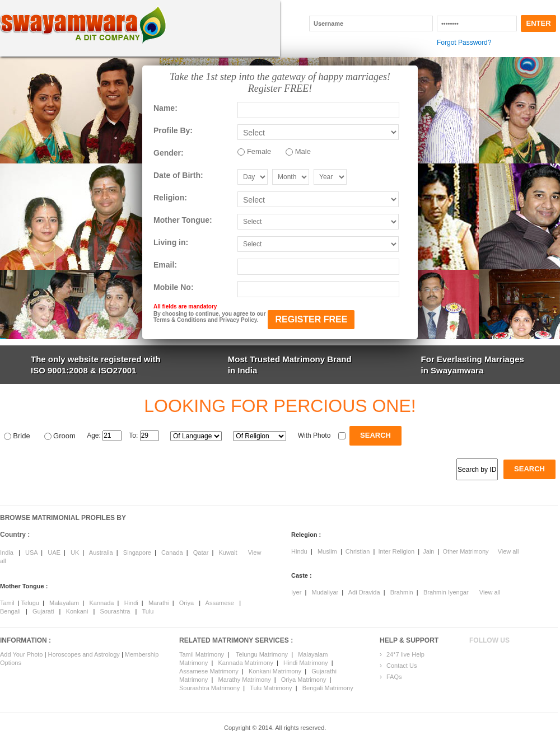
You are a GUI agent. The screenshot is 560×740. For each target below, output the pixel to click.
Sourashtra (115, 611)
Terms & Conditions (180, 320)
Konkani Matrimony (275, 671)
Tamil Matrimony (202, 654)
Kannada (101, 603)
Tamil (7, 603)
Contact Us (402, 666)
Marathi (159, 603)
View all (508, 551)
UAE (54, 552)
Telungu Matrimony (262, 654)
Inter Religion (396, 551)
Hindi (131, 603)
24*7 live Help (405, 654)
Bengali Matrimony (328, 688)
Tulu (148, 611)
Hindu (299, 551)
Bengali (10, 611)
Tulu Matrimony (271, 688)
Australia (101, 552)
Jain (428, 551)
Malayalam (64, 603)
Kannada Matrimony (245, 663)
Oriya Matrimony (304, 680)
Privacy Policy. (239, 320)
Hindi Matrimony (305, 663)
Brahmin (402, 592)
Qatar (201, 552)
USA (31, 552)
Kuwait (228, 552)
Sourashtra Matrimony (209, 688)
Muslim (327, 551)
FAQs (394, 677)
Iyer (296, 592)
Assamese (220, 603)
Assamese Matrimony (209, 671)
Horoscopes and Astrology (84, 654)
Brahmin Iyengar (446, 592)
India (7, 552)
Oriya (186, 603)
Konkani (77, 611)
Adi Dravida (364, 592)
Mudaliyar (325, 592)
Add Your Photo (21, 654)
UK (75, 552)
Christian (358, 551)
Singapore (137, 552)
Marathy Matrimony (245, 680)
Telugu (30, 603)
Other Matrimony (466, 551)
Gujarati (43, 611)
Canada (172, 552)
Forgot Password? (464, 43)
